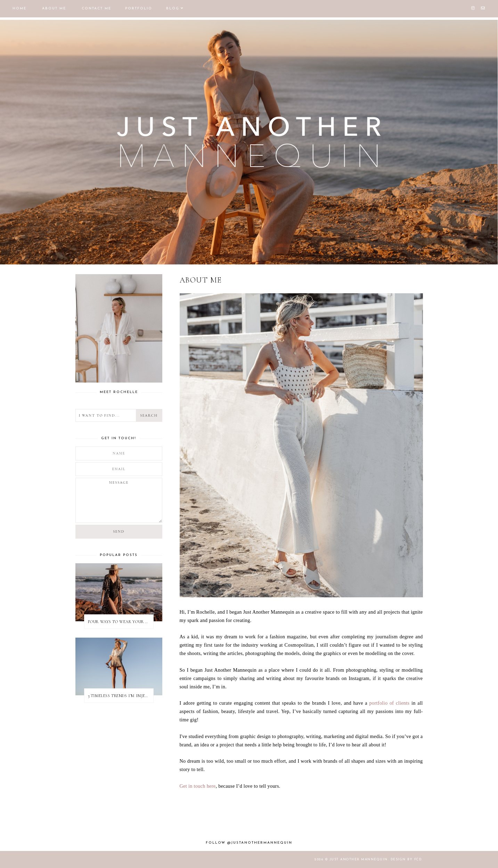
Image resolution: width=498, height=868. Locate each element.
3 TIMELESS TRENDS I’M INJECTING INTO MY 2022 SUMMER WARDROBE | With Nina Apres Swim (121, 696)
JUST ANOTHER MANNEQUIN (359, 859)
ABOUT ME (54, 9)
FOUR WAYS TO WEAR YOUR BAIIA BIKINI (121, 622)
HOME (19, 9)
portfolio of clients (390, 703)
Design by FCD (406, 859)
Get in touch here (198, 786)
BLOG (173, 9)
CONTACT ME (96, 9)
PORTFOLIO (139, 9)
